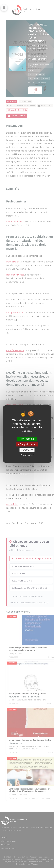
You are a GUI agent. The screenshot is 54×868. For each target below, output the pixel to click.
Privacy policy (27, 455)
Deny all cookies (27, 444)
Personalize (27, 450)
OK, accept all (27, 439)
